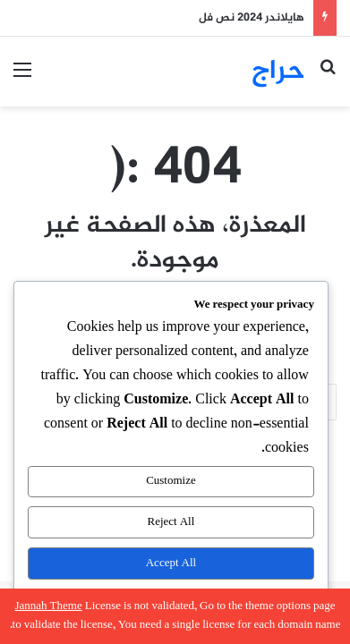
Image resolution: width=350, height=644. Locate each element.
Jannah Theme (48, 606)
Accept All (171, 563)
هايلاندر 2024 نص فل (252, 18)
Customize (171, 481)
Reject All (171, 522)
